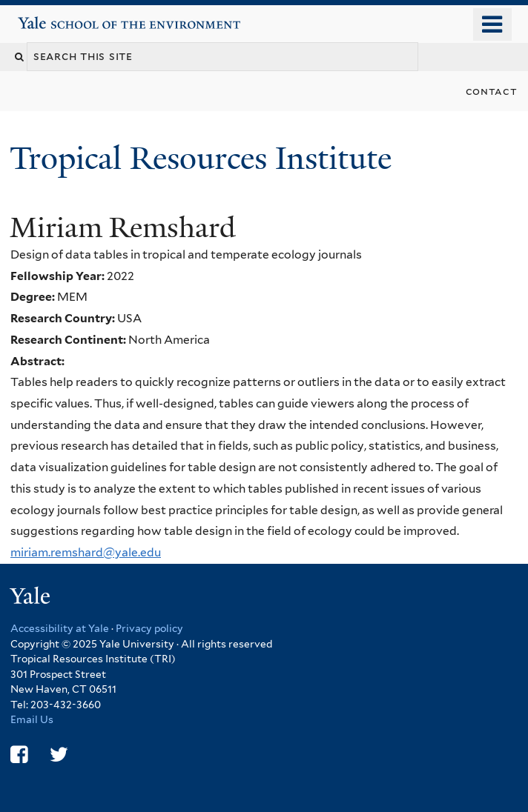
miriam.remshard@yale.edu (86, 552)
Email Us (32, 719)
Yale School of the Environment (60, 17)
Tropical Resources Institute (205, 158)
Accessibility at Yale (60, 628)
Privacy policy (149, 628)
